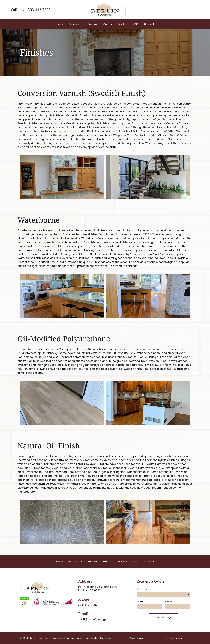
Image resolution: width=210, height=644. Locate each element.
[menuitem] (59, 24)
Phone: (168, 602)
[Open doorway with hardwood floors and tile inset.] (139, 522)
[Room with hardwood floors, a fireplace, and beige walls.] (57, 177)
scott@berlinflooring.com (95, 619)
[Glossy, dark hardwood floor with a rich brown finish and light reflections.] (57, 522)
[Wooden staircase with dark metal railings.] (139, 296)
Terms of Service (173, 638)
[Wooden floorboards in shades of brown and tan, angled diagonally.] (57, 403)
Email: (140, 602)
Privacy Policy (136, 638)
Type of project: (146, 589)
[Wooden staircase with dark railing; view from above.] (139, 177)
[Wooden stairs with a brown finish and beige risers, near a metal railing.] (57, 296)
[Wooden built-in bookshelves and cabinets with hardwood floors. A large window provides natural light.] (139, 403)
